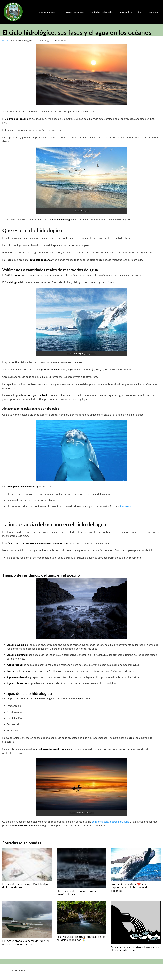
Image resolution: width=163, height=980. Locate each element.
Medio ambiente (47, 12)
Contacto (153, 12)
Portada (6, 40)
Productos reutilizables (102, 12)
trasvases (125, 506)
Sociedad (124, 12)
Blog (140, 12)
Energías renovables (74, 12)
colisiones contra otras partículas (110, 822)
